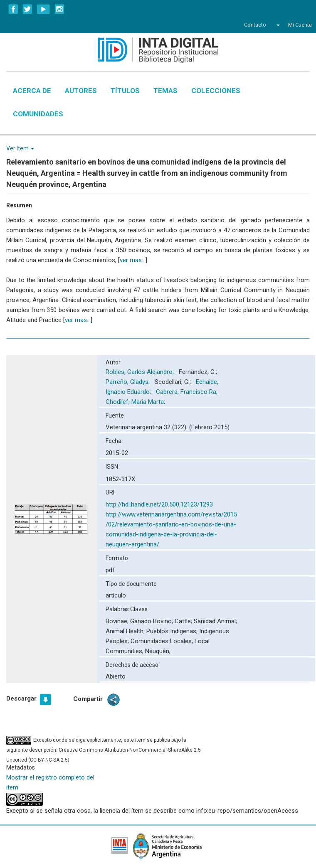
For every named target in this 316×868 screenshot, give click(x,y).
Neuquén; (158, 651)
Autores (81, 91)
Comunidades (38, 114)
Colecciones (216, 91)
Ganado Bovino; (152, 621)
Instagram (59, 9)
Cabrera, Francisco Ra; (188, 392)
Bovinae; (118, 621)
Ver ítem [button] (20, 148)
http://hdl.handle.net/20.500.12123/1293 (159, 504)
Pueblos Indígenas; (173, 631)
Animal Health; (126, 631)
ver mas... (133, 260)
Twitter (27, 9)
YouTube (43, 9)
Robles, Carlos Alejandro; (141, 372)
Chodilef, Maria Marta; (136, 402)
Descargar (21, 698)
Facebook (13, 9)
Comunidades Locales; (163, 641)
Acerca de (32, 91)
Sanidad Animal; (215, 621)
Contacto (255, 25)
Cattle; (184, 621)
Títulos (125, 91)
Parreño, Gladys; (128, 382)
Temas (165, 91)
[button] (277, 25)
